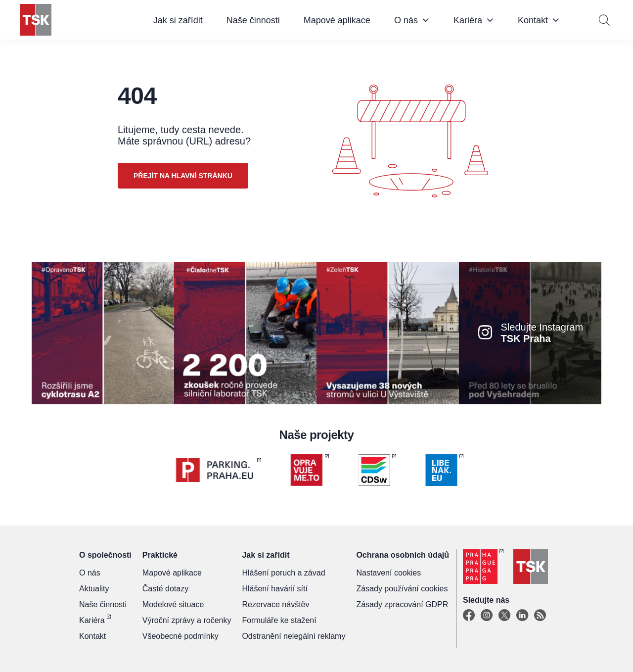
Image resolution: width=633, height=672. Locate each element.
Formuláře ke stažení (279, 620)
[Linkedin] (522, 616)
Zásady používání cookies (402, 589)
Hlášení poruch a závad (283, 573)
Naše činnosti (253, 20)
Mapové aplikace (337, 20)
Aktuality (94, 589)
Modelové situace (173, 604)
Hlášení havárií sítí (275, 589)
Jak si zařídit (178, 20)
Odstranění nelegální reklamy (294, 636)
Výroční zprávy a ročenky (187, 620)
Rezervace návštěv (275, 604)
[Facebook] (469, 616)
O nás (406, 20)
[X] (504, 616)
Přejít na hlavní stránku (183, 176)
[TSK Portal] (540, 616)
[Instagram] (487, 616)
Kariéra (468, 20)
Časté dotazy (165, 589)
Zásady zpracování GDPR (402, 604)
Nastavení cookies (388, 573)
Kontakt (533, 20)
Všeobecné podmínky (181, 636)
